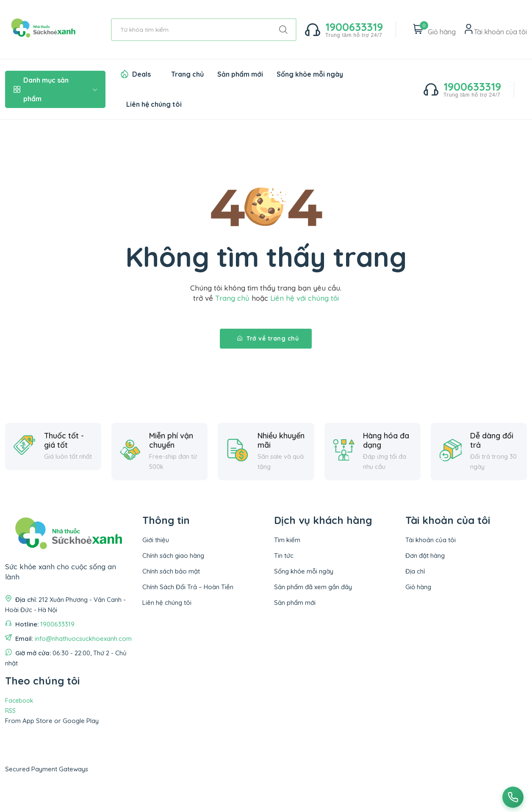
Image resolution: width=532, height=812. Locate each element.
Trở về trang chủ (268, 338)
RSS (10, 711)
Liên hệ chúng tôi (154, 104)
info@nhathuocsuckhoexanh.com (83, 639)
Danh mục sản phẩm (55, 89)
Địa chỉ (415, 571)
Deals (141, 74)
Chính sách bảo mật (171, 571)
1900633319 (57, 624)
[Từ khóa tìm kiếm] (204, 30)
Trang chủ (187, 74)
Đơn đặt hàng (425, 556)
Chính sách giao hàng (173, 556)
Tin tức (284, 556)
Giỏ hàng (418, 587)
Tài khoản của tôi (431, 540)
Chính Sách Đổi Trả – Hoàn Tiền (188, 587)
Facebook (19, 701)
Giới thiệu (156, 540)
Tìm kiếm (287, 540)
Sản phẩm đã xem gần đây (313, 587)
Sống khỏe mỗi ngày (310, 74)
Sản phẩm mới (240, 74)
